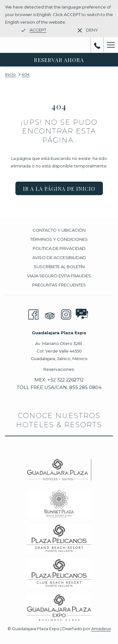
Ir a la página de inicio (59, 189)
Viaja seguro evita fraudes (59, 276)
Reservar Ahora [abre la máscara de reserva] (59, 60)
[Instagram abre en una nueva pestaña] (66, 314)
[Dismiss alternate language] (88, 30)
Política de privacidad (59, 248)
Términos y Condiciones (59, 239)
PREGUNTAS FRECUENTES (59, 285)
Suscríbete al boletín (59, 267)
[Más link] (111, 45)
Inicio (10, 74)
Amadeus (101, 629)
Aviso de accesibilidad (59, 257)
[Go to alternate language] (34, 30)
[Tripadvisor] (50, 314)
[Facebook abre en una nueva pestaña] (33, 314)
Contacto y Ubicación (59, 230)
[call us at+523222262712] (97, 45)
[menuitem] (59, 231)
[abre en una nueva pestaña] (81, 312)
